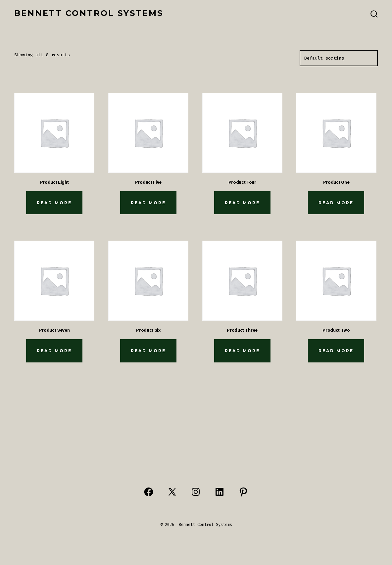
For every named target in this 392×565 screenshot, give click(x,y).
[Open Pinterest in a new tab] (243, 492)
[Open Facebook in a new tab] (149, 492)
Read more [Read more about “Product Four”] (242, 203)
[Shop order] (339, 58)
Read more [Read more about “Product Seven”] (54, 351)
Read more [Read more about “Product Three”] (242, 351)
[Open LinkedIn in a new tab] (220, 492)
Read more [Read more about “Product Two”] (336, 351)
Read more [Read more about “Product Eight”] (54, 203)
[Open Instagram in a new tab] (196, 492)
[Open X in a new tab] (172, 492)
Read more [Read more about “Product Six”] (148, 351)
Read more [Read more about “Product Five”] (148, 203)
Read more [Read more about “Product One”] (336, 203)
